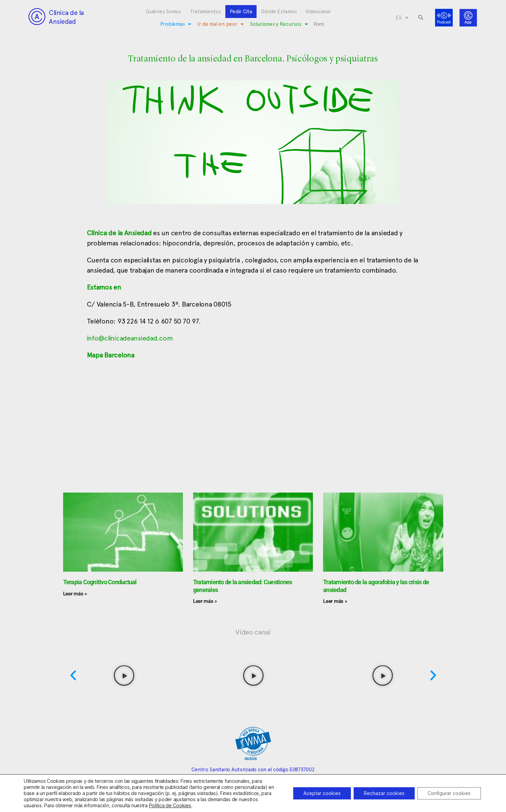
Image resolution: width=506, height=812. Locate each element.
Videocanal (318, 12)
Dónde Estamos (279, 12)
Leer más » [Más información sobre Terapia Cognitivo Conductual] (75, 594)
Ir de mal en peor (220, 24)
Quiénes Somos (164, 12)
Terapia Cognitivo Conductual (100, 582)
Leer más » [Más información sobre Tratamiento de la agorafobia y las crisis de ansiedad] (335, 601)
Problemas (176, 24)
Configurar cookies (449, 793)
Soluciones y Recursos (279, 24)
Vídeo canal (253, 632)
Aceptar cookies (322, 793)
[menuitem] (402, 18)
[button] (420, 18)
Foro (319, 24)
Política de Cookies (170, 805)
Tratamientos (205, 12)
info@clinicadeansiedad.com (130, 338)
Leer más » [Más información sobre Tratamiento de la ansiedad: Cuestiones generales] (205, 601)
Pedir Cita (241, 12)
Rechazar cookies (384, 793)
